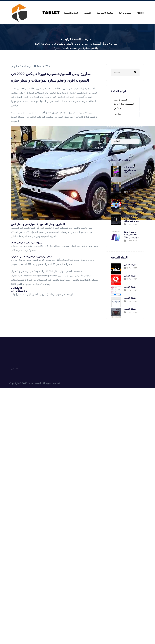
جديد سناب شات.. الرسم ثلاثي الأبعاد (130, 170)
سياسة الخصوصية (101, 13)
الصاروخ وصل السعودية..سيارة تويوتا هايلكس (124, 104)
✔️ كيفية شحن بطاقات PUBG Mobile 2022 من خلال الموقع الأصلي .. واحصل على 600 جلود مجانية (132, 202)
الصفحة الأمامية (63, 13)
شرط (88, 39)
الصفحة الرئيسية (71, 39)
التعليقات (118, 114)
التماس (81, 13)
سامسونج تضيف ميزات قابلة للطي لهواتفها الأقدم (131, 186)
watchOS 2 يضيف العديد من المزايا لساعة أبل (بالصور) (132, 218)
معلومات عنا (122, 13)
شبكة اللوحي (130, 265)
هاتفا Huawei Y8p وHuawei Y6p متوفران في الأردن (132, 235)
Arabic (139, 13)
